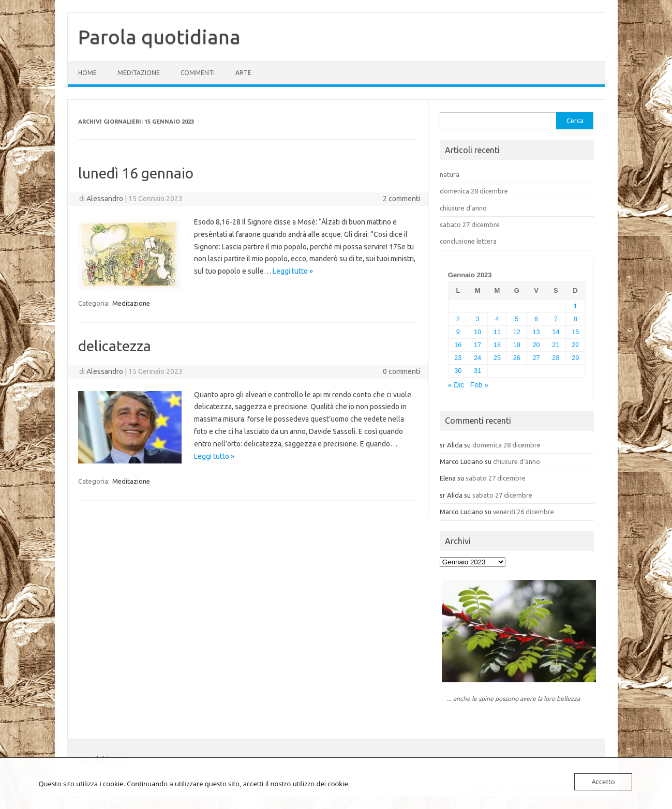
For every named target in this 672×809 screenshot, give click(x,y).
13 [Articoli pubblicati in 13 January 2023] (536, 332)
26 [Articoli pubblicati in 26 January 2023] (517, 358)
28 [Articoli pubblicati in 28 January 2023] (556, 358)
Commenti (198, 73)
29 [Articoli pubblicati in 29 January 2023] (575, 358)
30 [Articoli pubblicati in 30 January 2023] (458, 371)
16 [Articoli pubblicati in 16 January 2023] (458, 345)
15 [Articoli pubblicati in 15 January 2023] (575, 332)
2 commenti (401, 199)
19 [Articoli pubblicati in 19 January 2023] (517, 345)
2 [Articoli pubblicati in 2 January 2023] (458, 319)
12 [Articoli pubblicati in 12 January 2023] (517, 332)
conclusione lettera (468, 241)
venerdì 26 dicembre (524, 512)
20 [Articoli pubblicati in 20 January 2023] (536, 345)
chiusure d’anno (463, 208)
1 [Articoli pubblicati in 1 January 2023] (576, 306)
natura (450, 174)
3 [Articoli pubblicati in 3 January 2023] (478, 319)
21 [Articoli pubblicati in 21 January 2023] (556, 345)
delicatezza (115, 346)
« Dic (456, 385)
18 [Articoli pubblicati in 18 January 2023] (497, 345)
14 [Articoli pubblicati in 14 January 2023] (556, 332)
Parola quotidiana (159, 37)
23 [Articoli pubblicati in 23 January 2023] (458, 358)
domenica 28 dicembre (474, 191)
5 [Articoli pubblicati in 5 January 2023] (517, 319)
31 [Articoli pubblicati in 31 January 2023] (477, 371)
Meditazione (139, 73)
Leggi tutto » (293, 271)
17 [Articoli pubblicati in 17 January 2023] (477, 345)
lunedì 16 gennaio (136, 173)
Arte (243, 73)
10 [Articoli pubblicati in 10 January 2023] (477, 332)
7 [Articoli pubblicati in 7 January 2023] (556, 319)
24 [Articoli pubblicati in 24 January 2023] (477, 358)
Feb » (479, 385)
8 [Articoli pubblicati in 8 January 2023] (576, 319)
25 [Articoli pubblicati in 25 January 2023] (497, 358)
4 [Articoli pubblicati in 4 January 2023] (497, 319)
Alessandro (105, 199)
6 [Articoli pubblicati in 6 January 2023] (536, 319)
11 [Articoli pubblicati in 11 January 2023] (497, 332)
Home (87, 73)
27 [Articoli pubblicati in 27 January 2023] (536, 358)
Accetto (603, 782)
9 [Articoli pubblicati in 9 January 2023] (458, 332)
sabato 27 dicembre (470, 224)
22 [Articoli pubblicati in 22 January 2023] (575, 345)
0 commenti (401, 371)
